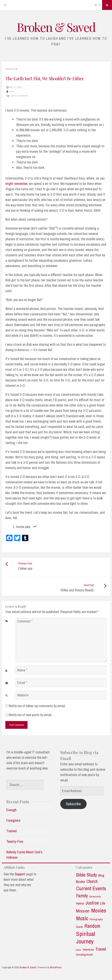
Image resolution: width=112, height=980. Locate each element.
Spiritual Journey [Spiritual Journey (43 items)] (86, 938)
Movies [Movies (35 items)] (99, 911)
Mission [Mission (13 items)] (83, 911)
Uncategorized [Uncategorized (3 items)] (84, 955)
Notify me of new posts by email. (30, 715)
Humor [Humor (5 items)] (80, 903)
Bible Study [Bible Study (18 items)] (87, 875)
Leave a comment (19, 96)
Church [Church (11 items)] (92, 882)
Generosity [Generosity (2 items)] (95, 896)
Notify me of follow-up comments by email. (37, 706)
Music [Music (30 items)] (82, 918)
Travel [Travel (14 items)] (101, 949)
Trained (11, 831)
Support (20, 874)
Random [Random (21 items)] (92, 926)
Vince (12, 91)
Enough (11, 810)
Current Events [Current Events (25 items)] (91, 888)
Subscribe (73, 804)
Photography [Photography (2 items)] (96, 919)
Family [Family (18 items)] (82, 896)
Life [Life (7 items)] (103, 903)
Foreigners (13, 820)
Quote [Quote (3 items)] (79, 927)
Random (11, 69)
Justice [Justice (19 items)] (92, 903)
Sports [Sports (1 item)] (79, 950)
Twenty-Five (15, 841)
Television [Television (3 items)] (88, 950)
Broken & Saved (56, 27)
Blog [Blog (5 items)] (101, 875)
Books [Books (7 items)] (80, 882)
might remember (16, 184)
